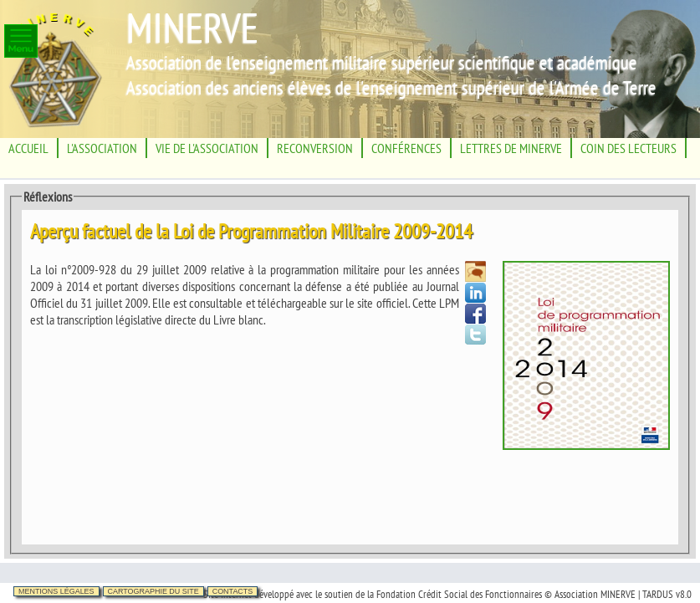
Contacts (233, 591)
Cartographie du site (153, 591)
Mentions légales (56, 591)
